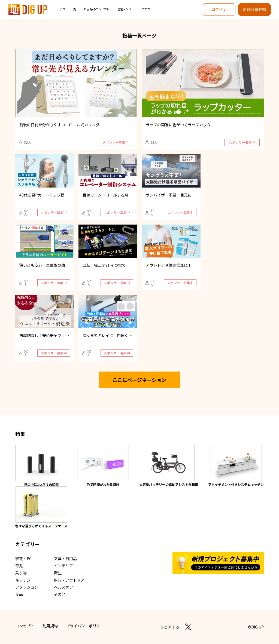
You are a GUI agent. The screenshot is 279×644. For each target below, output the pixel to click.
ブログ (146, 9)
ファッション (27, 587)
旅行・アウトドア (69, 580)
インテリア (63, 566)
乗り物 (21, 573)
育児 (19, 566)
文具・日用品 (65, 559)
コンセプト (25, 626)
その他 (60, 594)
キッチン (23, 580)
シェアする (170, 627)
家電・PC (23, 559)
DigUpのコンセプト (97, 9)
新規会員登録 (254, 9)
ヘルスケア (63, 587)
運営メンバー (126, 9)
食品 (19, 594)
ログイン (219, 9)
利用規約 (50, 626)
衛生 (58, 573)
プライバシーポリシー (85, 626)
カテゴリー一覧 (66, 9)
